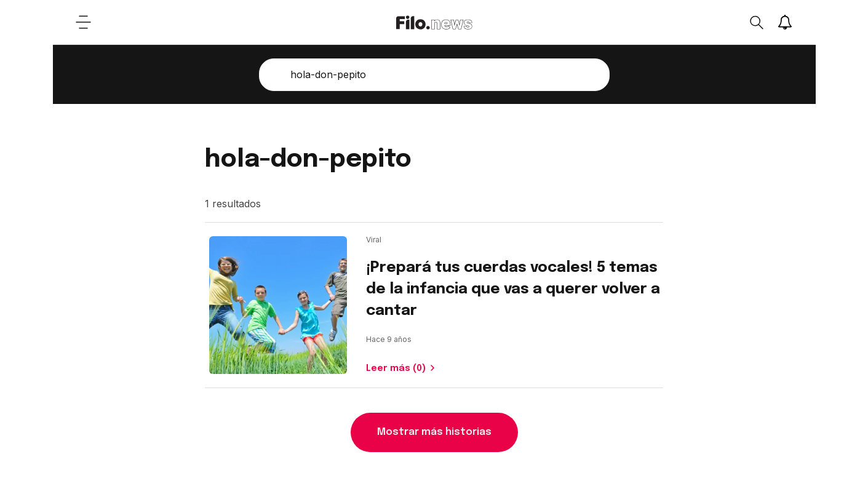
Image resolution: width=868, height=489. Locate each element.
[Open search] (756, 22)
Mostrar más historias (434, 432)
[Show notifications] (785, 22)
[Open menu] (84, 22)
